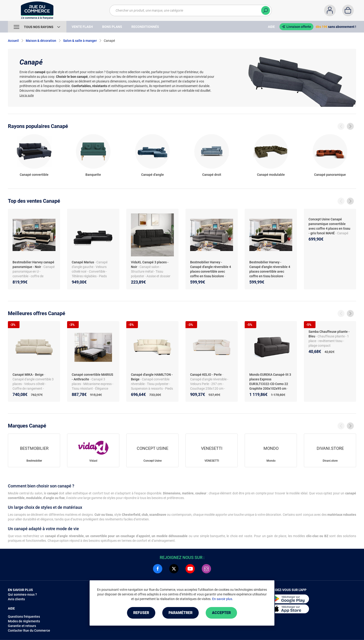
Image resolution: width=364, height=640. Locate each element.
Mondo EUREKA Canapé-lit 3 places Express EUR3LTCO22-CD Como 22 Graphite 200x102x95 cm (270, 382)
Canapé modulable (271, 175)
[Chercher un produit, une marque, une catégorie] (188, 10)
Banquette (93, 175)
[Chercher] (266, 10)
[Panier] (348, 10)
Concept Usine (153, 461)
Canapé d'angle (153, 175)
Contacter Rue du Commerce (29, 630)
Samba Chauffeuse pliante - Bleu (329, 334)
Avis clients (16, 599)
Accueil (13, 41)
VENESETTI (212, 461)
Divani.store (330, 461)
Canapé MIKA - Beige (28, 375)
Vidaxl (93, 461)
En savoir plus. (223, 599)
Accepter (221, 613)
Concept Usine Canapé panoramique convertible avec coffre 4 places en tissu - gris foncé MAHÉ (329, 226)
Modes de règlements (24, 621)
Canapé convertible (34, 175)
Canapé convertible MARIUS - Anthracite (92, 377)
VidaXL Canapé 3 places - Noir (150, 264)
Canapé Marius (83, 262)
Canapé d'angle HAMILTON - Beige (152, 377)
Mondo (271, 461)
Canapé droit (212, 175)
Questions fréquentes (24, 617)
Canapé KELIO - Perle (206, 375)
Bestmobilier (34, 461)
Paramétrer (180, 613)
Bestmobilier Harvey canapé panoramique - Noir (33, 264)
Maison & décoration (41, 41)
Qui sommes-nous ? (22, 594)
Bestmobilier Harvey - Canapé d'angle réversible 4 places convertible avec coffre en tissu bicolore (211, 269)
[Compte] (330, 10)
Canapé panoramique (330, 175)
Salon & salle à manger (80, 41)
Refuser (141, 613)
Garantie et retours (22, 626)
